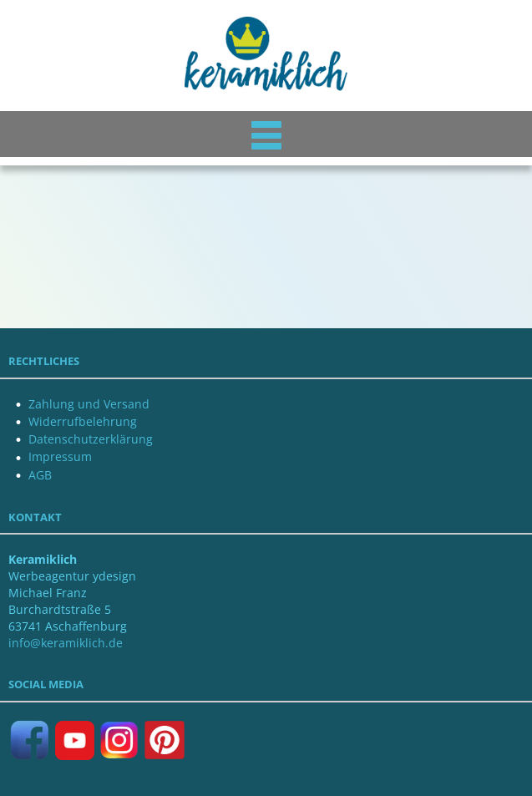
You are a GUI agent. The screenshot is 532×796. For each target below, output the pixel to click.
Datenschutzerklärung (91, 439)
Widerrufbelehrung (83, 421)
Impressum (60, 456)
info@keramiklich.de (66, 643)
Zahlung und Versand (89, 404)
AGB (40, 475)
